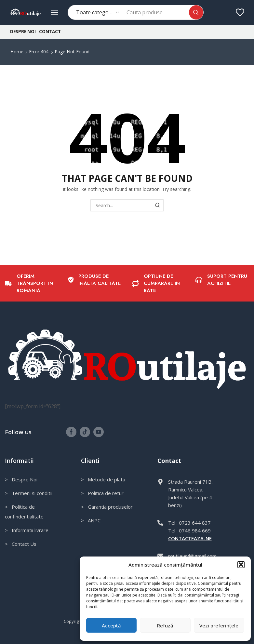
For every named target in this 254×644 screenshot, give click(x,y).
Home (17, 52)
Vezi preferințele (219, 625)
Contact (50, 32)
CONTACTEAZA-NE (190, 538)
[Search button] (196, 12)
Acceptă (111, 625)
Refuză (165, 625)
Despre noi (23, 32)
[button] (241, 565)
